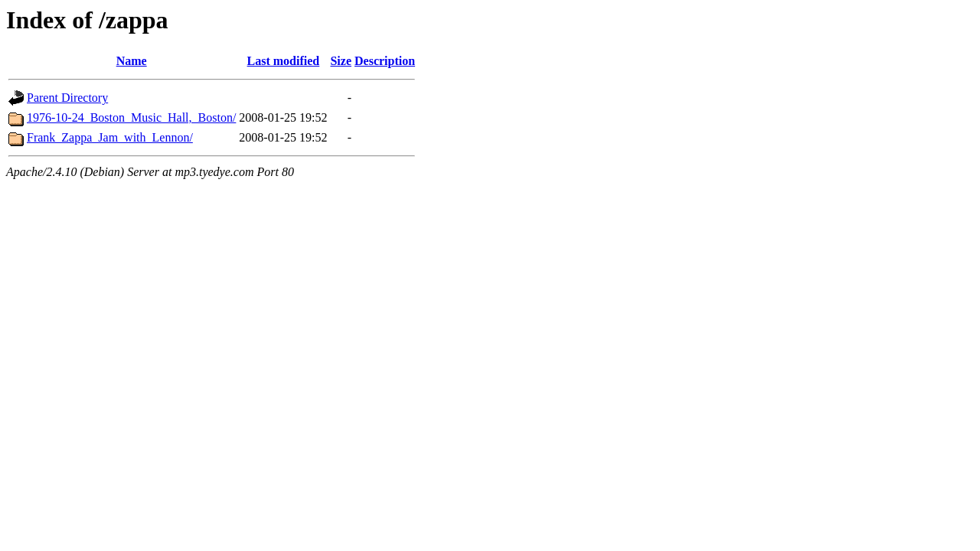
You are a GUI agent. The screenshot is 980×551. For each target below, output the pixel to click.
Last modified (284, 61)
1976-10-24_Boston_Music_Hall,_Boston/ (131, 117)
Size (341, 61)
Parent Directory (67, 98)
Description (385, 61)
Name (132, 61)
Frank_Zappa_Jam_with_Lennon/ (110, 137)
